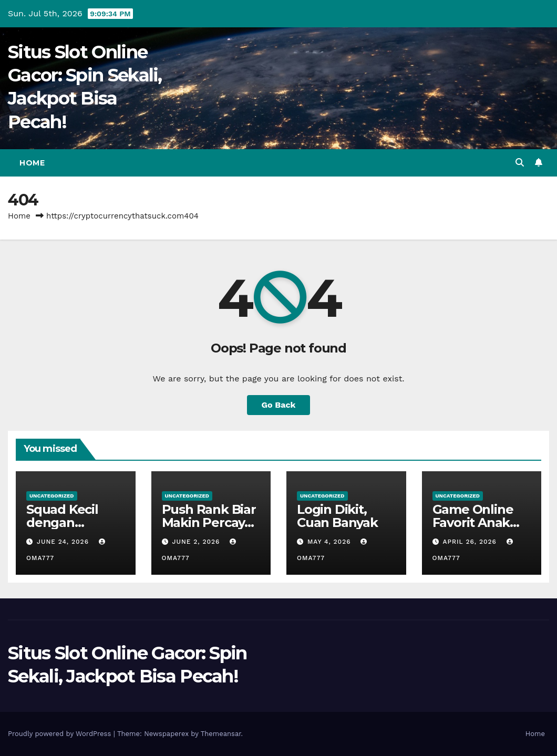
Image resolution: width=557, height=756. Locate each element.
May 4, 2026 (331, 542)
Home (32, 163)
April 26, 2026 (471, 542)
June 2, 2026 (197, 542)
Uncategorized (52, 496)
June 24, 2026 (64, 542)
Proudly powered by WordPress (61, 734)
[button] (520, 163)
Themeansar (221, 734)
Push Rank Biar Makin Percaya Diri (209, 522)
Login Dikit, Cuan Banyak (337, 516)
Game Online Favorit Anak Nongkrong (473, 522)
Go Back (279, 405)
